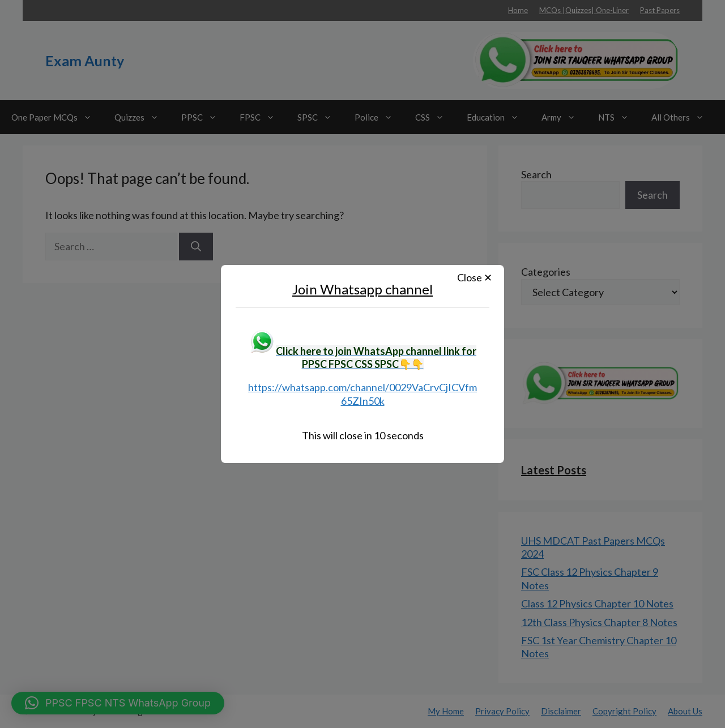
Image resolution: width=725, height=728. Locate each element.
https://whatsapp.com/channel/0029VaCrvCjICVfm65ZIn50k (362, 394)
